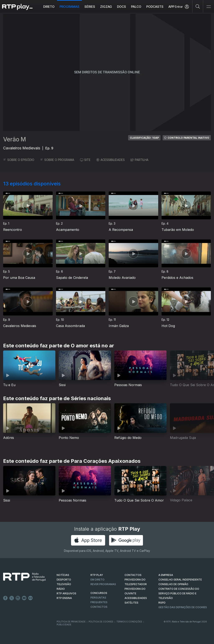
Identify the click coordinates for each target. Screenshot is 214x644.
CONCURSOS (99, 593)
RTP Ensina (64, 598)
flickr (31, 598)
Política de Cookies (101, 622)
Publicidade (64, 625)
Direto (49, 7)
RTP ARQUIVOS (66, 593)
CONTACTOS (133, 575)
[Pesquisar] (198, 6)
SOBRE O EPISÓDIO (19, 160)
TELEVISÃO (64, 584)
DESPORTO (64, 580)
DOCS (122, 7)
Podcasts (155, 7)
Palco (136, 7)
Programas (69, 7)
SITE (85, 160)
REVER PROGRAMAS (103, 584)
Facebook (5, 598)
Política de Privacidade (71, 622)
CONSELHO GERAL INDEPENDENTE (180, 580)
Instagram (18, 598)
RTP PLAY (97, 575)
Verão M (15, 139)
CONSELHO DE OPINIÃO (173, 584)
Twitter (12, 598)
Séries (90, 7)
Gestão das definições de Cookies (183, 607)
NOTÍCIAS (63, 575)
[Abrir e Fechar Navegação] (209, 7)
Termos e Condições (129, 622)
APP (171, 7)
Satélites (131, 603)
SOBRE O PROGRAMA (57, 160)
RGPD (162, 603)
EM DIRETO (97, 580)
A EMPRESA (166, 575)
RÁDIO (61, 589)
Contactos (99, 607)
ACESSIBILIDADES (111, 160)
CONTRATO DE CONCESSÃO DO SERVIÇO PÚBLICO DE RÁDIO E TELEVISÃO (179, 593)
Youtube (24, 598)
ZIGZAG (106, 7)
